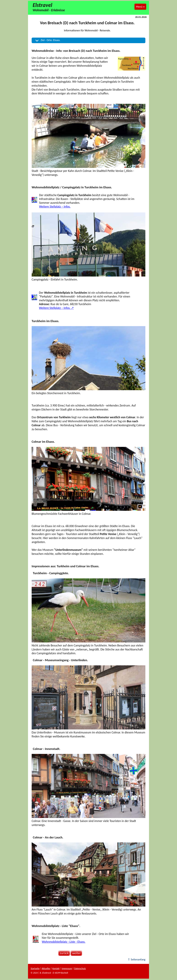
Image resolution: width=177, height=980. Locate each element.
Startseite (35, 968)
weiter (76, 953)
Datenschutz (80, 968)
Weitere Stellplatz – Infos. (55, 207)
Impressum (67, 968)
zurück (63, 953)
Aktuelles (46, 968)
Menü (139, 7)
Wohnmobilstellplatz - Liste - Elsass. (64, 942)
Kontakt (56, 968)
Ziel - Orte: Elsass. (50, 40)
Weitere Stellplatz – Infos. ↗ (56, 308)
